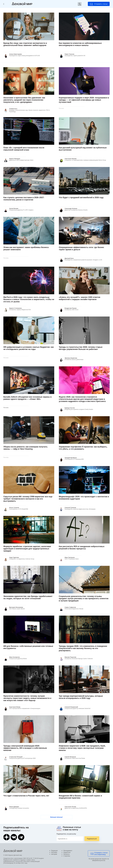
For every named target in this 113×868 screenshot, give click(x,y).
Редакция (54, 851)
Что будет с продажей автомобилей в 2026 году (81, 198)
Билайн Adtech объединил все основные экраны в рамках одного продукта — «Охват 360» (27, 398)
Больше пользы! (56, 817)
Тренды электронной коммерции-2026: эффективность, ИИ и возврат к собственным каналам (25, 748)
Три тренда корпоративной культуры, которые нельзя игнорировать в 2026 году (81, 697)
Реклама (54, 852)
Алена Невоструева (15, 54)
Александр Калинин (71, 208)
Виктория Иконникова (16, 607)
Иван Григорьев (70, 557)
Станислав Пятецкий (16, 757)
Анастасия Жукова (71, 159)
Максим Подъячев (70, 657)
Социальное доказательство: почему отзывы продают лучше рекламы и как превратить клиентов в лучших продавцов (84, 599)
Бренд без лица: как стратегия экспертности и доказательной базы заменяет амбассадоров (25, 44)
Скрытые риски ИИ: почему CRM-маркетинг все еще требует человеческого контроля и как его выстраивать (28, 499)
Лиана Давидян (14, 807)
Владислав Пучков (71, 308)
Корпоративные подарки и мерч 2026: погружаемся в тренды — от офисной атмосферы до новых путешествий (84, 100)
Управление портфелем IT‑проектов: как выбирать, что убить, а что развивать (83, 448)
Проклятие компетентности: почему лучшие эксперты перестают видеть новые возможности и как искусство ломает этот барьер (27, 698)
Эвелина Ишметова (71, 358)
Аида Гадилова (14, 557)
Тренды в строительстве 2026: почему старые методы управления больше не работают (81, 348)
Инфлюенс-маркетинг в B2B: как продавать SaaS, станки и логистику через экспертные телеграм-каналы (82, 748)
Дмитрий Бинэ (69, 258)
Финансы (67, 854)
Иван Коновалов (14, 657)
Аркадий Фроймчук (71, 458)
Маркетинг (67, 852)
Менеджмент (68, 851)
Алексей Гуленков (70, 508)
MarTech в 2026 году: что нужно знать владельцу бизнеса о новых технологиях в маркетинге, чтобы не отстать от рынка (29, 299)
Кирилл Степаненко (15, 308)
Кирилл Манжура (15, 159)
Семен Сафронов (70, 607)
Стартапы (67, 856)
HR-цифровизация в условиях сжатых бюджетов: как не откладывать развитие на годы (29, 348)
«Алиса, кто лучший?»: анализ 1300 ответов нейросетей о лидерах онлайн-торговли (80, 298)
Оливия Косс (13, 109)
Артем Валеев (14, 208)
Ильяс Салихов (14, 508)
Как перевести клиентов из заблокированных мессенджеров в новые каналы (80, 44)
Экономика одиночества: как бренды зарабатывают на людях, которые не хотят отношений (28, 597)
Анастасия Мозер (15, 707)
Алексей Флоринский (71, 707)
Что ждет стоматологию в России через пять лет (26, 796)
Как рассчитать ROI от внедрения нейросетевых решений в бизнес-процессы (82, 548)
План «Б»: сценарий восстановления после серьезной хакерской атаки (24, 149)
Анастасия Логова (70, 807)
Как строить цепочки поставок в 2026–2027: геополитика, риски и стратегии (24, 199)
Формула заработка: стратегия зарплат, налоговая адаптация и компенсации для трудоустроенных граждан (27, 549)
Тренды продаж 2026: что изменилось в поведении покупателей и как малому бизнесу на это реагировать (83, 648)
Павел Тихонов (69, 54)
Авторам (54, 854)
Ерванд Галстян (70, 408)
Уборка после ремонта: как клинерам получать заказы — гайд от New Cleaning (25, 448)
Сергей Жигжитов (70, 757)
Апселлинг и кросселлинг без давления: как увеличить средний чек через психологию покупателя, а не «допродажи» (24, 100)
